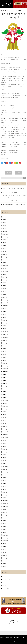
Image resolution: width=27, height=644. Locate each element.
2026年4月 (5, 220)
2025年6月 (5, 248)
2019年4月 (5, 455)
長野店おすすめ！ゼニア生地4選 (10, 192)
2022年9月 (5, 340)
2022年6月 (5, 349)
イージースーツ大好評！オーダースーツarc (12, 201)
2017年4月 (5, 524)
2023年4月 (5, 320)
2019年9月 (5, 441)
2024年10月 (5, 271)
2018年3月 (5, 492)
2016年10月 (5, 541)
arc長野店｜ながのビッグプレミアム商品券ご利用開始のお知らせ (14, 205)
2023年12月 (5, 300)
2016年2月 (5, 564)
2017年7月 (5, 515)
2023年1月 (5, 329)
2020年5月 (5, 420)
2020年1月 (5, 429)
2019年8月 (5, 443)
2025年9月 (5, 240)
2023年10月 (5, 306)
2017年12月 (5, 501)
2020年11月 (5, 403)
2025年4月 (5, 254)
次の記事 (18, 173)
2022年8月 (5, 343)
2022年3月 (5, 357)
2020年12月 (5, 400)
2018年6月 (5, 484)
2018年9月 (5, 475)
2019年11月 (5, 435)
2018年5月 (5, 486)
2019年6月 (5, 449)
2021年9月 (5, 375)
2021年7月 (5, 380)
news (4, 577)
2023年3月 (5, 323)
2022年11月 (5, 334)
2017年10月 (5, 506)
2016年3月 (5, 561)
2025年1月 (5, 263)
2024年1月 (5, 297)
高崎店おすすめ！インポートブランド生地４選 (13, 188)
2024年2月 (5, 294)
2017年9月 (5, 509)
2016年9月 (5, 544)
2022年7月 (5, 346)
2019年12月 (5, 432)
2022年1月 (5, 363)
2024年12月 (5, 266)
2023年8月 (5, 312)
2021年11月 (5, 369)
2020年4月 (5, 423)
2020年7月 (5, 415)
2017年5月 (5, 521)
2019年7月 (5, 446)
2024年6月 (5, 283)
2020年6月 (5, 418)
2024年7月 (5, 280)
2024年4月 (5, 289)
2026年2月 (5, 226)
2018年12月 (5, 466)
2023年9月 (5, 309)
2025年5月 (5, 251)
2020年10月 (5, 406)
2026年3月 (5, 223)
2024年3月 (5, 291)
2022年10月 (5, 337)
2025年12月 (5, 231)
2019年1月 (5, 463)
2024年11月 (5, 269)
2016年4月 (5, 558)
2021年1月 (5, 398)
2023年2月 (5, 326)
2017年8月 (5, 512)
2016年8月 (5, 547)
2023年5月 (5, 317)
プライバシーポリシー (14, 638)
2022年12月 (5, 332)
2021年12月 (5, 366)
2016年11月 (5, 538)
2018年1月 (5, 498)
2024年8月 (5, 277)
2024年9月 (5, 274)
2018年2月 (5, 495)
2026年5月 (5, 217)
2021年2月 (5, 395)
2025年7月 (5, 246)
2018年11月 (5, 469)
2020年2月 (5, 426)
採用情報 (7, 638)
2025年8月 (5, 243)
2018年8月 (5, 478)
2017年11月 (5, 504)
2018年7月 (5, 481)
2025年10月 (5, 237)
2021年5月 (5, 386)
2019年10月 (5, 438)
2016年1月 (5, 567)
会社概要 (3, 638)
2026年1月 (5, 228)
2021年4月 (5, 389)
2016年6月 (5, 552)
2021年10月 (5, 372)
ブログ (13, 10)
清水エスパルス (6, 588)
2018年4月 (5, 489)
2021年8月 (5, 377)
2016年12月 (5, 535)
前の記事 (9, 173)
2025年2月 (5, 260)
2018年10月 (5, 472)
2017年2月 (5, 529)
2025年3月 (5, 257)
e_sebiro (20, 10)
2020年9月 (5, 409)
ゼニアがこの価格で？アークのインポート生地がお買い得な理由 (14, 197)
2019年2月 (5, 461)
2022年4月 (5, 355)
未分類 (4, 585)
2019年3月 (5, 458)
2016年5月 (5, 555)
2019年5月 (5, 452)
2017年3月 (5, 527)
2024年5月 (5, 286)
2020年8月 (5, 412)
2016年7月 (5, 549)
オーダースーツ (6, 580)
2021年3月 (5, 392)
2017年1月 (5, 532)
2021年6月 (5, 383)
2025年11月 (5, 234)
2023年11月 (5, 303)
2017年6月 (5, 518)
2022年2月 (5, 360)
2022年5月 (5, 352)
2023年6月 (5, 314)
